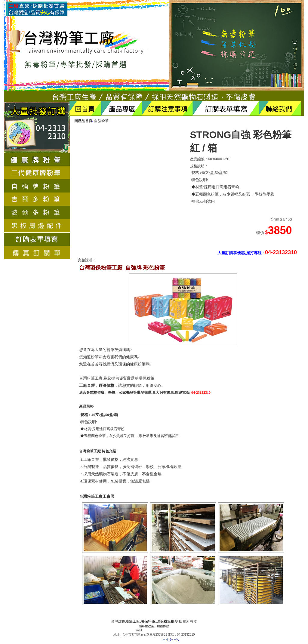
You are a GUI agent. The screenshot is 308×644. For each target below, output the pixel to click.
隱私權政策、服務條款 (154, 626)
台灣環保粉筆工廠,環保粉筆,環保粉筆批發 (145, 621)
